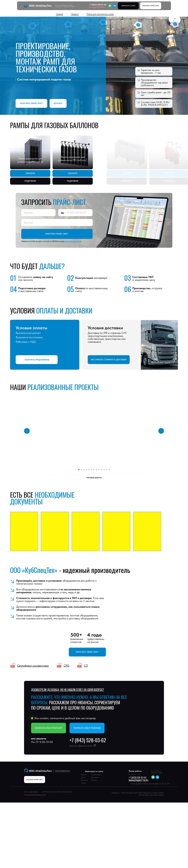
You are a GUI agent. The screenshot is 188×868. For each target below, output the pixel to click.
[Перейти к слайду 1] (79, 470)
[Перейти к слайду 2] (81, 470)
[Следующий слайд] (161, 424)
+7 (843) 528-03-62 (138, 778)
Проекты (94, 780)
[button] (151, 6)
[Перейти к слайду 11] (104, 470)
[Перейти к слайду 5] (89, 470)
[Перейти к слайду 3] (84, 470)
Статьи (84, 783)
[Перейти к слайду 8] (97, 470)
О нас (83, 777)
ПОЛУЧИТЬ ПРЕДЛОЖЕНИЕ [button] (37, 360)
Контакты (84, 780)
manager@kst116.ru (98, 7)
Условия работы (96, 774)
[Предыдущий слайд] (27, 424)
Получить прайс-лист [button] (31, 103)
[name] (38, 213)
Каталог (58, 103)
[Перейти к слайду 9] (99, 470)
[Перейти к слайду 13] (109, 470)
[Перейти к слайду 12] (107, 470)
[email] (57, 222)
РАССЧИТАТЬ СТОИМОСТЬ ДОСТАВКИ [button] (109, 360)
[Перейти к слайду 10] (102, 470)
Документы (95, 777)
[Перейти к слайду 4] (86, 470)
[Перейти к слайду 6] (91, 470)
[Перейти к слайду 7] (94, 470)
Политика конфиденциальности (35, 795)
